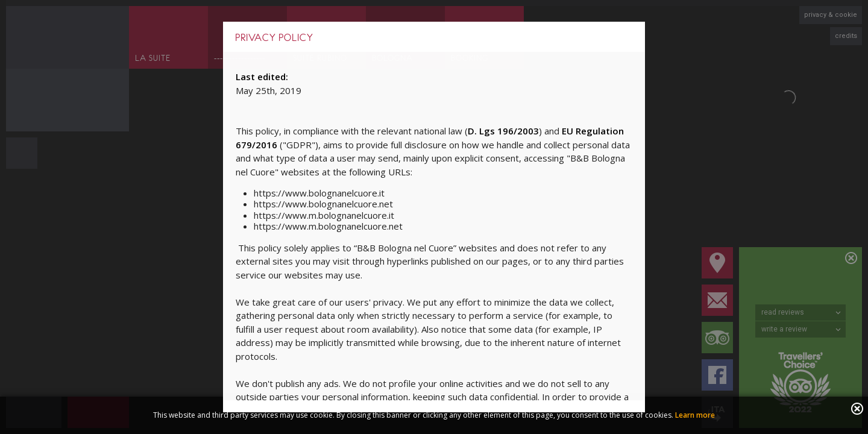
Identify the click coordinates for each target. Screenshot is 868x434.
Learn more (695, 415)
